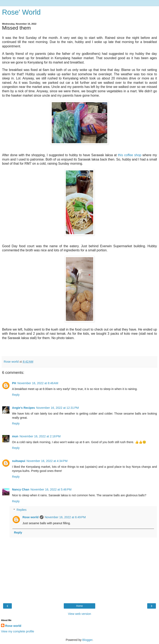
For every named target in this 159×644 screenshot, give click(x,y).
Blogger (87, 640)
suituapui (19, 461)
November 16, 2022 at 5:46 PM (51, 489)
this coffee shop (129, 155)
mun (15, 436)
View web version (79, 614)
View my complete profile (18, 631)
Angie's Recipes (23, 408)
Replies (22, 510)
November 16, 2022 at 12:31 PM (58, 408)
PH (14, 383)
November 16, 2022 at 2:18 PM (40, 436)
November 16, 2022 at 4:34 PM (47, 461)
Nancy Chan (21, 489)
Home (79, 606)
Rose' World (21, 12)
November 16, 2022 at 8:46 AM (38, 383)
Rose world (30, 517)
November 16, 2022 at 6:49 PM (65, 517)
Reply (16, 395)
